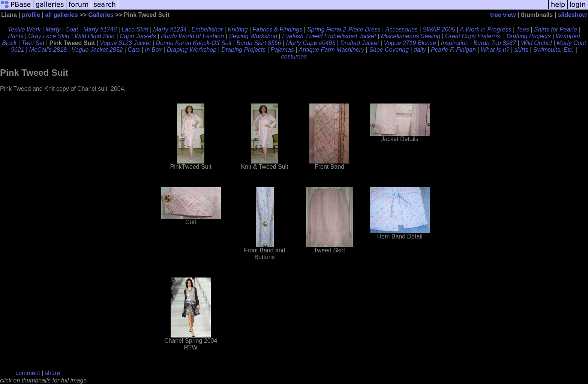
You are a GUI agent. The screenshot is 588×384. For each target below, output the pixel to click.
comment (28, 373)
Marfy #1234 (170, 29)
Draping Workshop (192, 50)
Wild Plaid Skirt (95, 36)
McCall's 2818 (48, 50)
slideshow (572, 15)
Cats (134, 50)
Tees (523, 29)
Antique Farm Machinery (331, 50)
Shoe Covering (389, 50)
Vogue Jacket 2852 (97, 50)
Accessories (402, 29)
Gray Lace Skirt (49, 36)
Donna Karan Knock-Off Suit (194, 43)
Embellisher (207, 29)
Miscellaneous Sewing (411, 36)
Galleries (101, 15)
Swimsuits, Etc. (553, 50)
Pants (16, 36)
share (52, 373)
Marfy (53, 29)
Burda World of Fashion (192, 36)
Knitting (238, 29)
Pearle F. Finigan (453, 50)
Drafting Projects (528, 36)
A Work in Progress (485, 29)
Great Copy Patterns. (473, 36)
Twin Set (33, 43)
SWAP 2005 (439, 29)
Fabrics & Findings (278, 29)
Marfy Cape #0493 (311, 43)
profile (31, 15)
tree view (503, 15)
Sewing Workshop (253, 36)
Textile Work (24, 29)
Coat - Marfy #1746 (91, 29)
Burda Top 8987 (495, 43)
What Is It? (495, 50)
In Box (153, 50)
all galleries (61, 15)
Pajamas (282, 50)
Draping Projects (243, 50)
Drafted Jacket (359, 43)
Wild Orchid (536, 43)
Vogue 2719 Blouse (410, 43)
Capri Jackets (138, 36)
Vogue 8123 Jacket (125, 43)
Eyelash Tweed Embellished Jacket (329, 36)
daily (420, 50)
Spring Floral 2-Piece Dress (344, 29)
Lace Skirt (135, 29)
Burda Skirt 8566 (259, 43)
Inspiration (455, 43)
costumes (294, 56)
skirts (521, 50)
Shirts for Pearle (556, 29)
